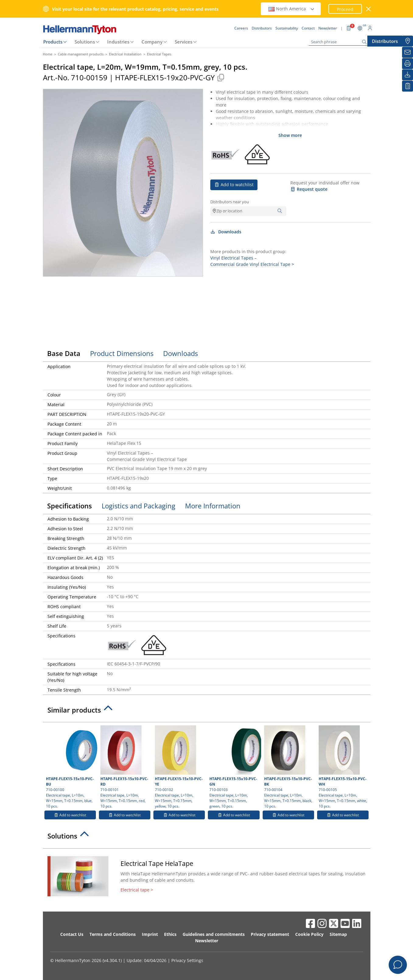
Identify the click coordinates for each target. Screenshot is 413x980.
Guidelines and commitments (214, 934)
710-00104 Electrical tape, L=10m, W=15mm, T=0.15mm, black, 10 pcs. (288, 767)
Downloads (226, 232)
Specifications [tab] (70, 506)
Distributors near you (230, 202)
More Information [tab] (213, 506)
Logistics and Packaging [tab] (138, 506)
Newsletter (207, 941)
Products (53, 42)
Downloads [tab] (180, 353)
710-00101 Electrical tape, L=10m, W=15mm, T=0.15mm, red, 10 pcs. (125, 767)
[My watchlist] (408, 86)
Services (184, 42)
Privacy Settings (187, 960)
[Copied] (221, 77)
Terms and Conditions (113, 934)
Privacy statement (270, 934)
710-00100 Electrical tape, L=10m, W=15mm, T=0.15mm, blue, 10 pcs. (71, 767)
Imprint (150, 934)
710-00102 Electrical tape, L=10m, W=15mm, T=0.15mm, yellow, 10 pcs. (179, 767)
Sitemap (338, 934)
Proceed (345, 9)
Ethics (170, 934)
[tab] (207, 712)
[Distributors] (408, 41)
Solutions (85, 42)
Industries (118, 42)
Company (152, 42)
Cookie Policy (309, 934)
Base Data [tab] (64, 353)
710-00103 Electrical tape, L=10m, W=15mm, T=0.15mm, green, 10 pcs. (234, 767)
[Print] (408, 64)
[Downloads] (408, 75)
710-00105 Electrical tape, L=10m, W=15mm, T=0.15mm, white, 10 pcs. (343, 767)
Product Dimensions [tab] (122, 353)
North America (292, 9)
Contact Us (72, 934)
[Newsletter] (408, 52)
